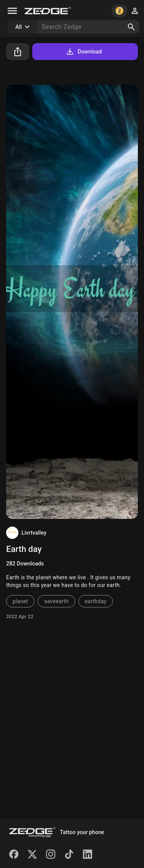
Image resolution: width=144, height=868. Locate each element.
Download (84, 52)
